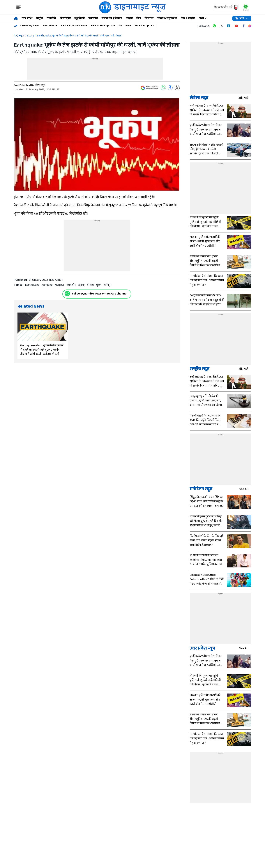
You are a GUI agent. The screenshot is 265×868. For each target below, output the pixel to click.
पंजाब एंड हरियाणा (112, 19)
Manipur (60, 285)
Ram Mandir (50, 26)
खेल (139, 19)
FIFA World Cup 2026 (103, 26)
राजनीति (51, 19)
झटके (82, 285)
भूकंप (99, 285)
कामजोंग (71, 285)
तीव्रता (90, 285)
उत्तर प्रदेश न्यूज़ (202, 649)
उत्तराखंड (93, 19)
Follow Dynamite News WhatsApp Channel (100, 294)
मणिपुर (108, 285)
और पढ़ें (245, 98)
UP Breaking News (29, 26)
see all (245, 490)
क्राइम (129, 19)
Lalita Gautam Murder (74, 26)
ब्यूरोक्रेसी (79, 19)
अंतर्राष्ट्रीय (65, 19)
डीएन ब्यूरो (40, 86)
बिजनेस (149, 19)
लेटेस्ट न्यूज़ (199, 98)
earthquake (32, 285)
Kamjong (47, 285)
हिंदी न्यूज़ (19, 36)
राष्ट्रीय (40, 19)
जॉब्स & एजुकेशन (167, 19)
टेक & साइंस (188, 19)
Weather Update (145, 26)
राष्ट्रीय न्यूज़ (200, 369)
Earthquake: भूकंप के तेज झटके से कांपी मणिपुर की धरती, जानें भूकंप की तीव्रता (79, 36)
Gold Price (125, 26)
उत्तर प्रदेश (27, 19)
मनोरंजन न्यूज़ (201, 490)
